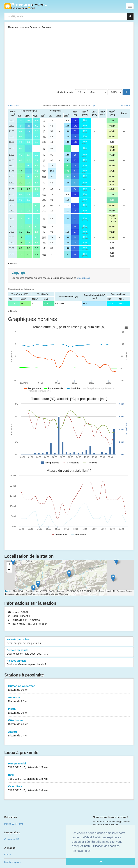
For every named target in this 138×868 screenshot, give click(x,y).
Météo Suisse (83, 278)
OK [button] (101, 862)
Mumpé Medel (69, 766)
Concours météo (12, 839)
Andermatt (69, 700)
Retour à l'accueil (25, 6)
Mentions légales (12, 862)
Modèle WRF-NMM (14, 824)
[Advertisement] (69, 60)
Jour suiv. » (125, 106)
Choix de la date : (66, 92)
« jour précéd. (14, 106)
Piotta (69, 711)
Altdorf (69, 734)
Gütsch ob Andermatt (69, 688)
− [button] (9, 570)
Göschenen (69, 722)
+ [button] (9, 564)
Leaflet (8, 591)
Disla (69, 777)
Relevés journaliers (69, 641)
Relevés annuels (69, 663)
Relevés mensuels (69, 652)
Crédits (8, 855)
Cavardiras (69, 788)
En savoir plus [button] (81, 851)
